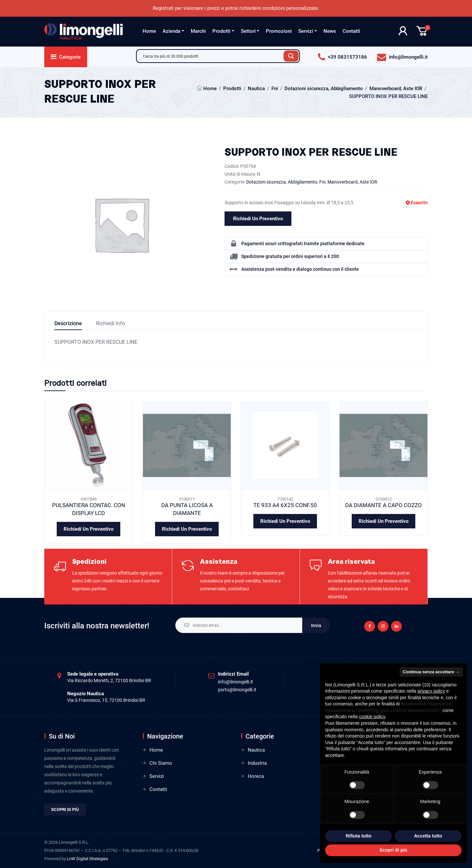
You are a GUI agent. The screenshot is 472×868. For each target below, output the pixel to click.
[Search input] (212, 56)
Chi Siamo (161, 763)
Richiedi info (110, 323)
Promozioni (279, 31)
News (330, 31)
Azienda (171, 31)
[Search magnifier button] (291, 56)
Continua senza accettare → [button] (431, 672)
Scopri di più (65, 809)
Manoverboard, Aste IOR (396, 89)
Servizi (306, 31)
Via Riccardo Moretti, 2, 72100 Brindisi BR (109, 681)
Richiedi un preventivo (258, 219)
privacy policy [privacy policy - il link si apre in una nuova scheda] (431, 691)
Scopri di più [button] (393, 850)
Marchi (198, 31)
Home (149, 31)
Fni (275, 89)
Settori (248, 31)
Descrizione (68, 323)
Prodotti (221, 31)
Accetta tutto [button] (428, 836)
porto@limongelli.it (237, 690)
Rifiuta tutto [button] (359, 836)
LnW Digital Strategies (88, 859)
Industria (257, 763)
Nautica (256, 89)
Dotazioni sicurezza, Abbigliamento (324, 89)
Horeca (256, 776)
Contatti (351, 31)
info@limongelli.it (236, 682)
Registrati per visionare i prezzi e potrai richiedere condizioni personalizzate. (236, 8)
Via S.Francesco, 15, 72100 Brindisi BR (106, 700)
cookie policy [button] (372, 717)
